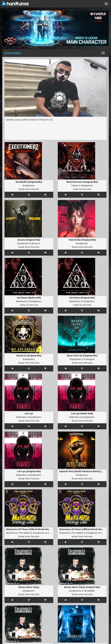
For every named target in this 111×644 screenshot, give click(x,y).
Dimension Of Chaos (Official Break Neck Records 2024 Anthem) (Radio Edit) (47, 529)
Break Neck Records (29, 189)
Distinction (21, 417)
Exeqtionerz (29, 185)
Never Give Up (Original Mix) (82, 356)
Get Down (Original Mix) (82, 298)
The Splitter (24, 533)
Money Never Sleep (29, 587)
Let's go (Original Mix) (29, 471)
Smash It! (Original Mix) (29, 356)
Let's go (29, 413)
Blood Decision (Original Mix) (82, 182)
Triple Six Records (82, 189)
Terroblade (89, 591)
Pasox (51, 533)
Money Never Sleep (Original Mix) (82, 587)
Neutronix (11, 533)
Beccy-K (36, 243)
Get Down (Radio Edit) (29, 298)
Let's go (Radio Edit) (82, 413)
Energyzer (89, 359)
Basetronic (21, 301)
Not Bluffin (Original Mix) (29, 182)
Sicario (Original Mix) (29, 240)
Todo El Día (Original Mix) (82, 240)
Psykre (75, 185)
